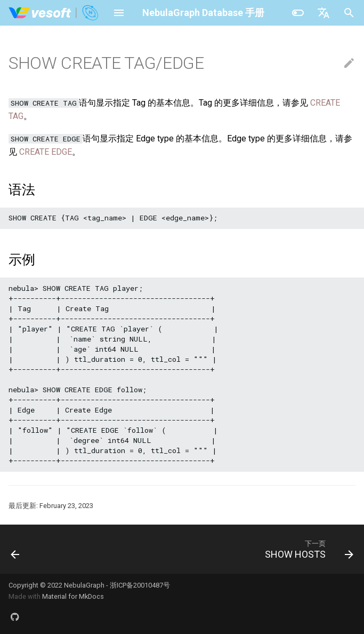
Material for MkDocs (73, 596)
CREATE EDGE (46, 152)
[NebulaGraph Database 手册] (54, 13)
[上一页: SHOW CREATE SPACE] (16, 549)
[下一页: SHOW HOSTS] (307, 549)
